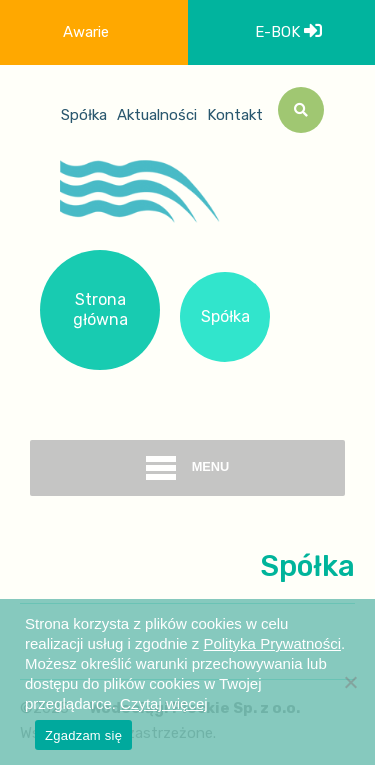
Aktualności (157, 115)
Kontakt (235, 115)
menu (188, 468)
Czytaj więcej (164, 703)
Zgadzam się (83, 735)
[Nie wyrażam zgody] (350, 682)
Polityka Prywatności (272, 643)
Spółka (84, 115)
